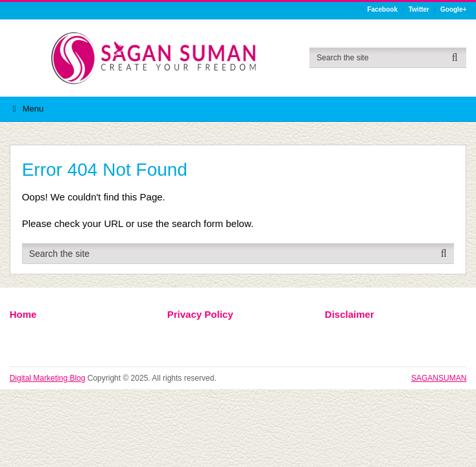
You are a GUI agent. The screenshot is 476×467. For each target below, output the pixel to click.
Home (23, 314)
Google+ (453, 10)
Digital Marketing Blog (48, 378)
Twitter (419, 10)
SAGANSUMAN (439, 378)
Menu (33, 109)
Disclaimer (350, 314)
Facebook (382, 10)
